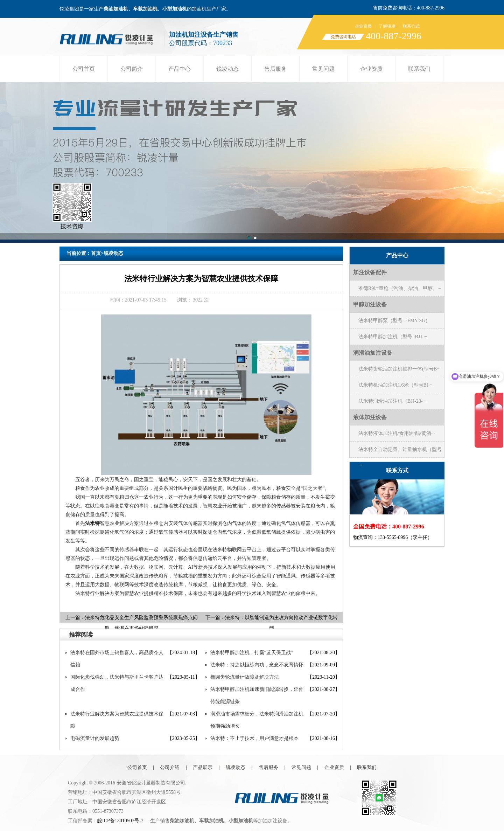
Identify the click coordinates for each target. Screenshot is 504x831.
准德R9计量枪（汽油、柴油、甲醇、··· (400, 288)
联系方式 (411, 26)
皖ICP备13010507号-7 (120, 821)
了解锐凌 (387, 26)
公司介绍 (170, 767)
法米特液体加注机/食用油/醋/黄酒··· (397, 433)
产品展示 (203, 767)
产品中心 (180, 69)
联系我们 (419, 69)
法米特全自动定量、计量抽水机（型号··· (400, 452)
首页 (96, 253)
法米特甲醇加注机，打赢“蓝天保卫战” (252, 653)
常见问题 (323, 69)
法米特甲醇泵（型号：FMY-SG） (394, 321)
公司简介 (132, 69)
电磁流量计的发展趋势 (95, 738)
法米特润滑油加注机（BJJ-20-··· (392, 401)
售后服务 (275, 69)
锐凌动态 (227, 69)
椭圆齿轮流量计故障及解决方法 (245, 677)
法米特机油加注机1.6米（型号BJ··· (395, 385)
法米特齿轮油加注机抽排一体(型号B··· (400, 369)
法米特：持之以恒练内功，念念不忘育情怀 (257, 665)
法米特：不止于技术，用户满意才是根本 (254, 738)
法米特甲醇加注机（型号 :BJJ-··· (393, 337)
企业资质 (363, 26)
